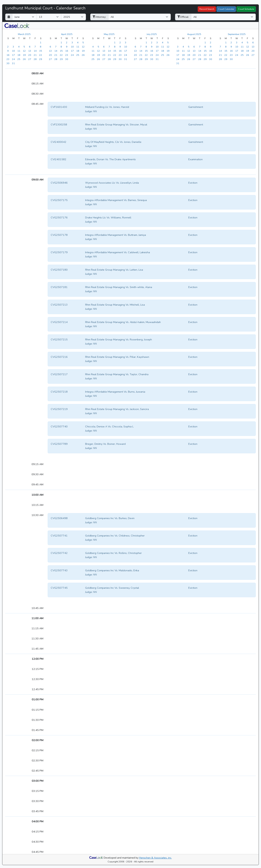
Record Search (207, 9)
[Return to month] (9, 17)
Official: (183, 17)
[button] (17, 25)
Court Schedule (246, 9)
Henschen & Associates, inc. (155, 858)
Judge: (89, 111)
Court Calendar (226, 9)
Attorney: (99, 17)
